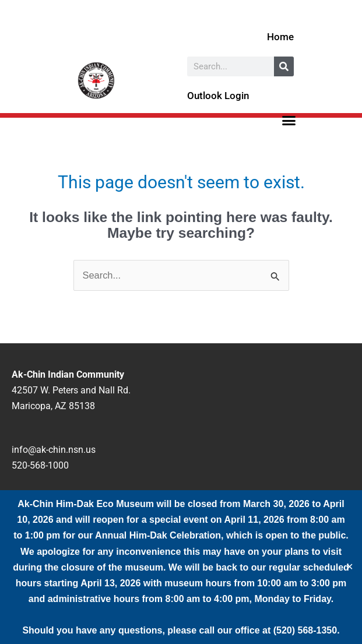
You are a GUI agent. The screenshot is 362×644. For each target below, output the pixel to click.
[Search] (284, 66)
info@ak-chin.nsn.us (54, 450)
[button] (289, 121)
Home (280, 37)
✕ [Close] (349, 567)
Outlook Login (218, 96)
